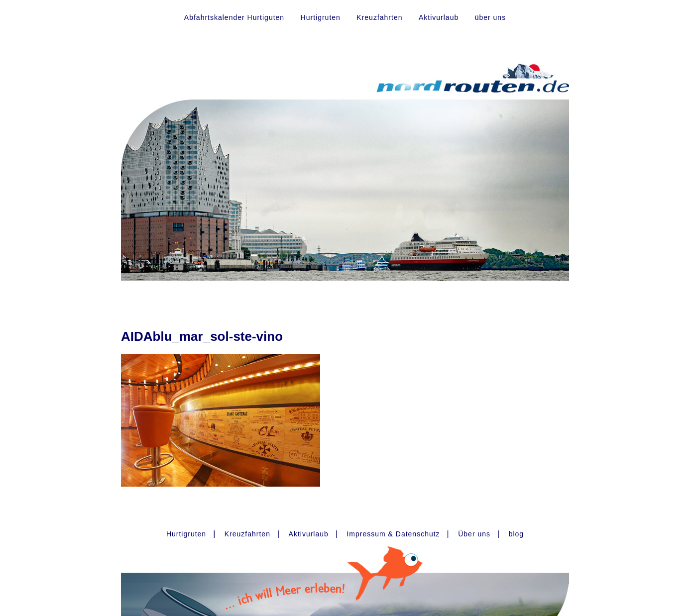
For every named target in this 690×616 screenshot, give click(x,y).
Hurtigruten (321, 17)
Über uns (474, 534)
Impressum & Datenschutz (393, 534)
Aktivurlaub (439, 17)
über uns (490, 17)
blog (516, 534)
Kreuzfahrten (379, 17)
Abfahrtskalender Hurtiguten (234, 17)
